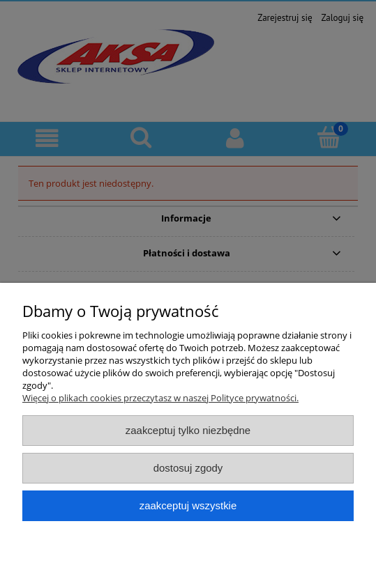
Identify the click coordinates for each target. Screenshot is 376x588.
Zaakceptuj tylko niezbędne (188, 430)
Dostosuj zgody (188, 468)
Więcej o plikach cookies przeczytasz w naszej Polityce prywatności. (160, 398)
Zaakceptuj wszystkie (188, 505)
